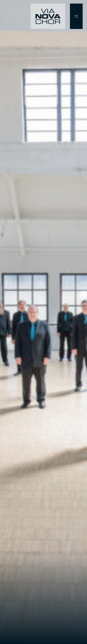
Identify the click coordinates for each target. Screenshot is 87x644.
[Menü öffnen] (76, 16)
